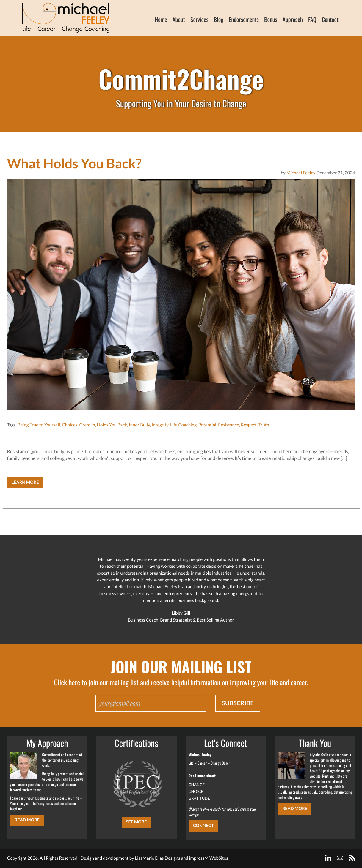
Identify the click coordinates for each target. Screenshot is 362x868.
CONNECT (203, 826)
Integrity (160, 425)
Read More (27, 820)
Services (199, 19)
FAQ (312, 19)
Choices (70, 425)
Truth (264, 425)
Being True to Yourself (39, 425)
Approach (293, 19)
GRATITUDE (199, 798)
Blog (219, 19)
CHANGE (197, 785)
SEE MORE (137, 822)
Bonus (271, 19)
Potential (207, 425)
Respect (249, 425)
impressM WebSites (209, 858)
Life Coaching (183, 425)
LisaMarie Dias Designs (158, 858)
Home (161, 19)
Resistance (229, 425)
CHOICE (196, 791)
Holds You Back (112, 425)
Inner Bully (139, 425)
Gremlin (87, 425)
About (179, 19)
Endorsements (244, 19)
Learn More (25, 482)
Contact (330, 19)
